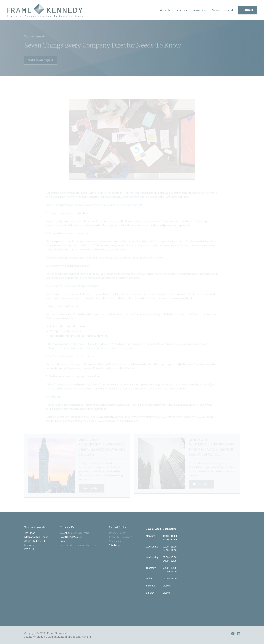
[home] (45, 10)
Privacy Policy (117, 533)
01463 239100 (82, 533)
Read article (92, 491)
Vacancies (115, 541)
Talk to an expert (41, 61)
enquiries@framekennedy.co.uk (78, 545)
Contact (248, 10)
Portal (229, 10)
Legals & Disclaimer (121, 537)
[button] (165, 10)
